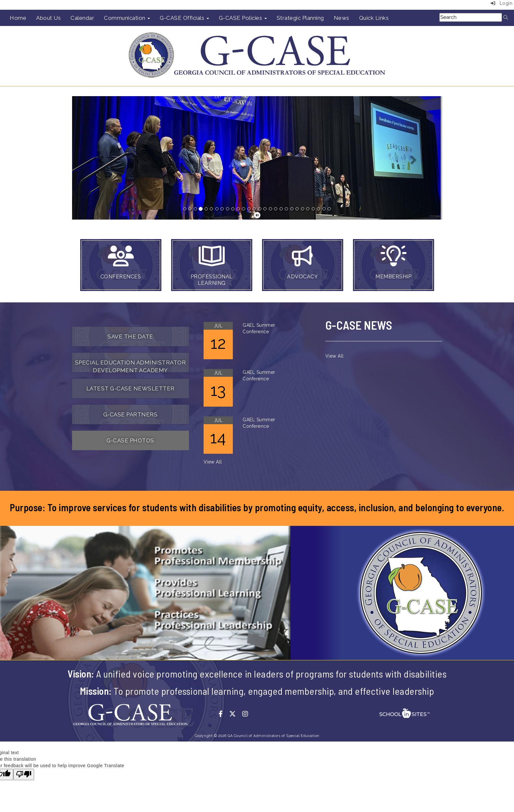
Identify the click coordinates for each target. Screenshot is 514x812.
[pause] (257, 215)
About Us (48, 18)
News (342, 18)
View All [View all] (213, 462)
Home (18, 18)
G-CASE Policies (243, 18)
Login (502, 3)
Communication (127, 18)
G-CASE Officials (184, 18)
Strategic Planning (300, 18)
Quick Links (374, 18)
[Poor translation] (24, 774)
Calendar (82, 18)
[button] (100, 158)
